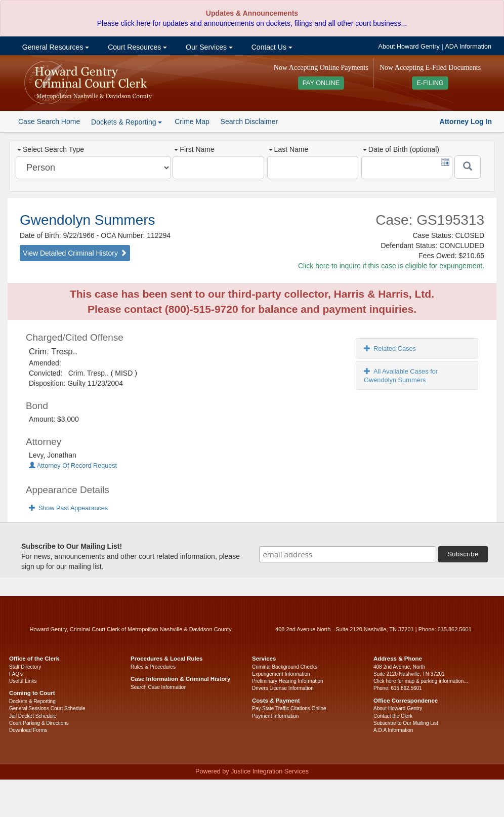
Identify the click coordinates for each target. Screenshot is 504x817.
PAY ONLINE (321, 83)
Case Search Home (49, 121)
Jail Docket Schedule (33, 716)
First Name (194, 149)
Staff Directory (25, 667)
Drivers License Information (283, 688)
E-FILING (430, 83)
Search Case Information (159, 687)
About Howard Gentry (409, 47)
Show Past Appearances (68, 508)
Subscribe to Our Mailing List (406, 723)
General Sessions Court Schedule (47, 708)
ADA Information (468, 47)
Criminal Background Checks (285, 667)
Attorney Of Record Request (73, 466)
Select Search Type (51, 149)
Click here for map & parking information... (421, 681)
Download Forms (28, 730)
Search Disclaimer (249, 121)
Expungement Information (281, 674)
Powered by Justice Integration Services (252, 771)
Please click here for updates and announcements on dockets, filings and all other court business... (252, 23)
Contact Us (271, 47)
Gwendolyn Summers (88, 220)
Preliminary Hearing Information (288, 681)
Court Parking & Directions (39, 723)
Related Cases (390, 349)
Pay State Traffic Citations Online (289, 708)
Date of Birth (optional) (401, 149)
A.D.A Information (393, 730)
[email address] (348, 554)
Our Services (208, 47)
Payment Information (275, 716)
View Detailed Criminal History (75, 253)
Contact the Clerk (393, 716)
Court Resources (136, 47)
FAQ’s (16, 674)
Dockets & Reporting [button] (127, 122)
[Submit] (468, 167)
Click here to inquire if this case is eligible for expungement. (391, 266)
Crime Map (192, 121)
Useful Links (23, 681)
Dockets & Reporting (32, 701)
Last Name (289, 149)
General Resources (55, 47)
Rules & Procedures (153, 667)
